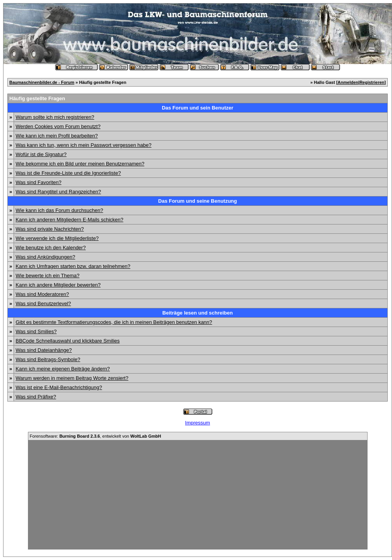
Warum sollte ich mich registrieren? (55, 117)
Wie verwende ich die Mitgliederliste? (57, 238)
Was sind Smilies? (36, 331)
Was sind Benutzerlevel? (43, 303)
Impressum (198, 423)
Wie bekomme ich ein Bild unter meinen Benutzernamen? (80, 164)
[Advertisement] (198, 495)
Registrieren (372, 82)
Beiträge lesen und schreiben (197, 313)
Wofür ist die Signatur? (41, 154)
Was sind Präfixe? (36, 397)
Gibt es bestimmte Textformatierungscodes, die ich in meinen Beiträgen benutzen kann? (114, 322)
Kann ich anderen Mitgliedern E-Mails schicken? (69, 220)
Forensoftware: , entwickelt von (95, 436)
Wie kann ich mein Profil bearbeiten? (57, 136)
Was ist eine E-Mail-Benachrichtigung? (59, 387)
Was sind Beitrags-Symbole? (48, 359)
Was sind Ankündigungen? (45, 257)
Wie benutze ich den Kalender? (51, 248)
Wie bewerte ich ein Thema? (48, 276)
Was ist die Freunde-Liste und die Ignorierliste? (68, 173)
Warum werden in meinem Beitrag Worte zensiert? (72, 378)
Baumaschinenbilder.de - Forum (42, 82)
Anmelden (348, 82)
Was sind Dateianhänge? (44, 350)
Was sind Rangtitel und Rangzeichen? (58, 192)
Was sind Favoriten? (38, 182)
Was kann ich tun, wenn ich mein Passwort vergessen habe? (83, 145)
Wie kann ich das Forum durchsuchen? (59, 210)
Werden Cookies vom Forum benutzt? (58, 126)
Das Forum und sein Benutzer (198, 108)
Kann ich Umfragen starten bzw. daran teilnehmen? (73, 266)
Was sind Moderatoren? (42, 294)
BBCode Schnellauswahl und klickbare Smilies (68, 341)
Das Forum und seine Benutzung (198, 201)
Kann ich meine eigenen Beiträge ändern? (63, 369)
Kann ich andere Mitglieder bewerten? (58, 285)
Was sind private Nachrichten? (50, 229)
